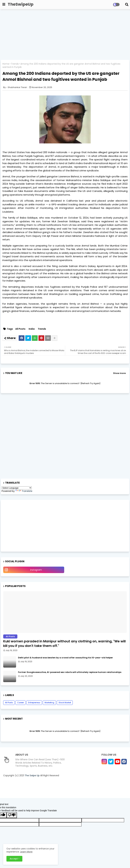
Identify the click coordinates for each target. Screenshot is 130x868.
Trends (15, 64)
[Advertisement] (65, 35)
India (32, 329)
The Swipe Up (32, 775)
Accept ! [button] (14, 859)
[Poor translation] (12, 815)
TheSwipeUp (21, 4)
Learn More (26, 852)
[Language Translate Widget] (17, 488)
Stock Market (65, 703)
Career (21, 703)
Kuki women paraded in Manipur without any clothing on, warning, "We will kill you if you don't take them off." (64, 643)
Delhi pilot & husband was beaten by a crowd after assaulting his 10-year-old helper (65, 658)
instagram (36, 570)
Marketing (49, 703)
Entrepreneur (34, 703)
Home (6, 64)
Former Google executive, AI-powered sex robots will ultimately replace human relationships (70, 672)
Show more (119, 373)
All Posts (20, 329)
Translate (24, 491)
